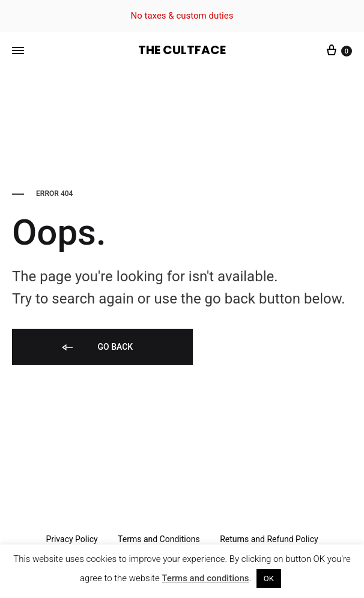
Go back (96, 348)
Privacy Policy (71, 539)
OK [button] (269, 578)
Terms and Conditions (159, 539)
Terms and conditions (205, 578)
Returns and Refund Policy (269, 539)
